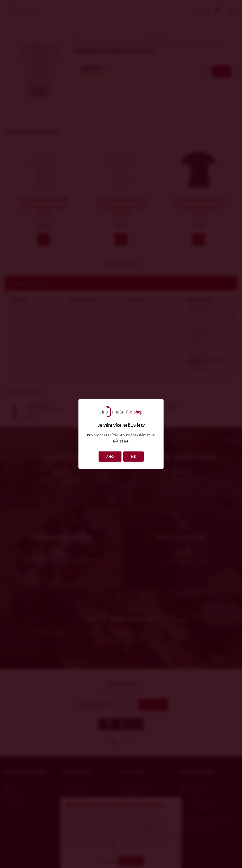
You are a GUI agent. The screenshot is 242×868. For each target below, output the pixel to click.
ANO (110, 456)
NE (134, 456)
